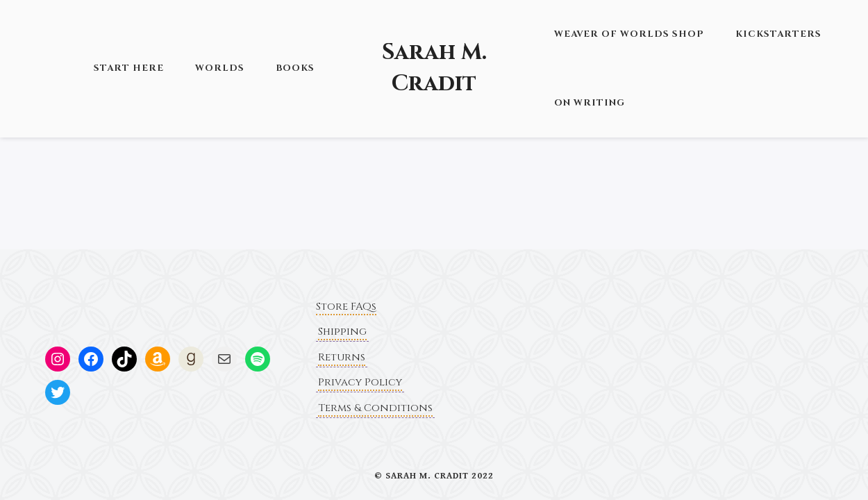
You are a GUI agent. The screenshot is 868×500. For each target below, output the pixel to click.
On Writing (590, 103)
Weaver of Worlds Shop (629, 34)
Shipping (342, 332)
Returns (342, 357)
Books (295, 68)
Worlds (220, 68)
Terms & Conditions (375, 408)
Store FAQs (346, 307)
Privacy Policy (360, 382)
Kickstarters (778, 34)
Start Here (129, 68)
